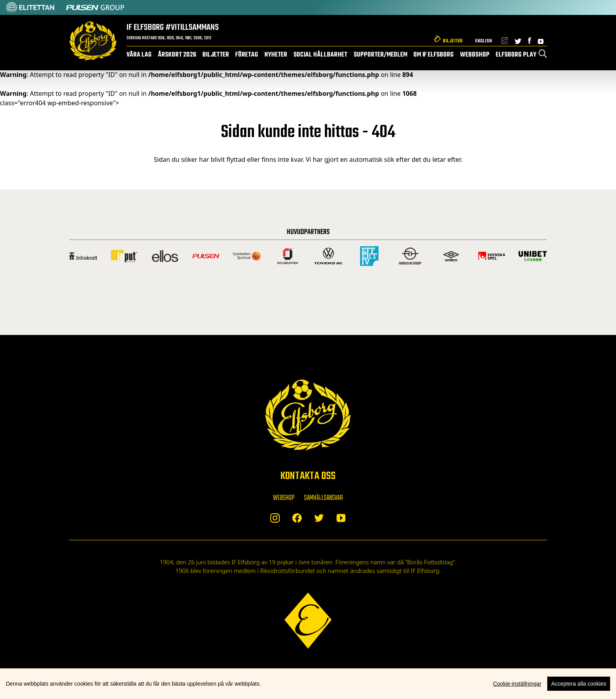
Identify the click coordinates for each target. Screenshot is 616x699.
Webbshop (475, 55)
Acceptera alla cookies (579, 684)
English (483, 41)
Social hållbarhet (320, 55)
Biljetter (453, 41)
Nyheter (276, 55)
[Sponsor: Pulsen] (95, 7)
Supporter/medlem (380, 55)
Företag (247, 55)
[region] (308, 684)
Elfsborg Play (516, 55)
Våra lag (139, 55)
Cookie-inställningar (517, 684)
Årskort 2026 (177, 55)
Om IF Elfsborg (434, 55)
